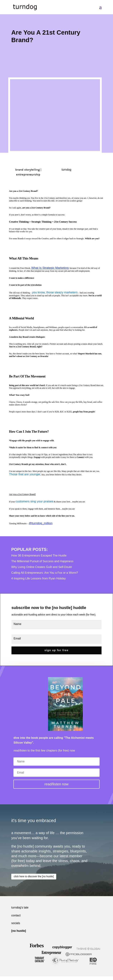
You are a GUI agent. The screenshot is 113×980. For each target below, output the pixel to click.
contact (16, 915)
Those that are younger (25, 474)
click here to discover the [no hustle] (34, 876)
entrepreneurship (28, 174)
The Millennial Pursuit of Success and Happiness (42, 561)
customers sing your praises (34, 501)
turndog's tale (20, 908)
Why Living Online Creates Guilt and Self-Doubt (42, 567)
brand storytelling (27, 170)
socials (16, 923)
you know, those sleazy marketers (55, 292)
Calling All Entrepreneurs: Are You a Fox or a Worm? (45, 573)
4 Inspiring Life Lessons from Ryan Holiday (39, 578)
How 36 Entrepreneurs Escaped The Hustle (39, 556)
